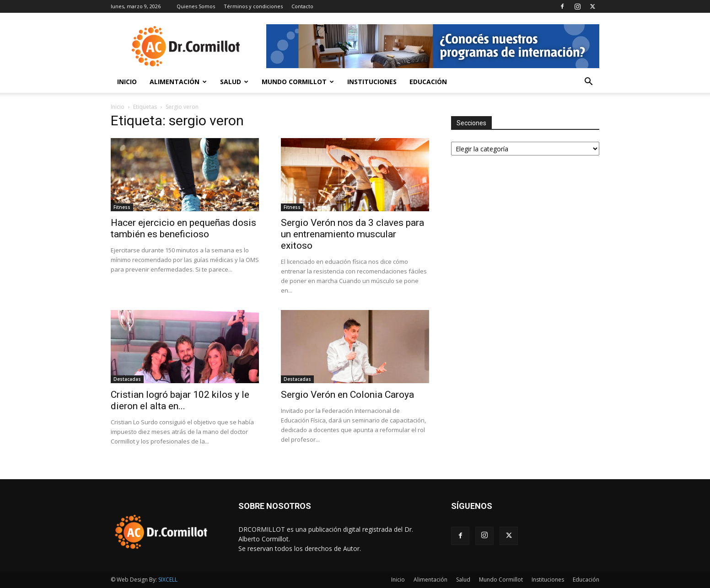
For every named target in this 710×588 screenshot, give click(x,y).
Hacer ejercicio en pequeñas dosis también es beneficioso (183, 228)
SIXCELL (168, 580)
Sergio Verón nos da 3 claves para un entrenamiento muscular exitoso (352, 234)
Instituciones (372, 82)
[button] (588, 83)
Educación (428, 82)
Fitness (122, 207)
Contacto (302, 6)
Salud (234, 82)
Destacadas (127, 379)
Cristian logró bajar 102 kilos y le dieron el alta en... (180, 400)
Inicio (127, 82)
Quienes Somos (196, 6)
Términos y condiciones (253, 6)
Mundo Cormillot (298, 82)
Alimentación (178, 82)
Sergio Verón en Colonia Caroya (347, 395)
